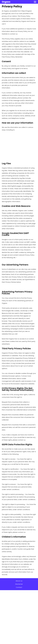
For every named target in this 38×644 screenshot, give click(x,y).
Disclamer (19, 584)
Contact (19, 587)
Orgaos (6, 2)
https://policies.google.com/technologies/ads (18, 260)
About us (19, 581)
